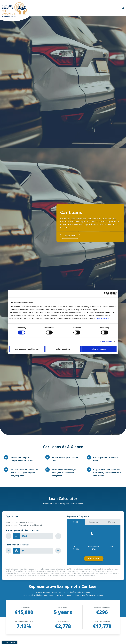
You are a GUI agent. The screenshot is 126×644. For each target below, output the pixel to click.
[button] (123, 8)
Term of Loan (17, 545)
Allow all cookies (99, 349)
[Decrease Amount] (8, 536)
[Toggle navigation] (77, 9)
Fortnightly (94, 522)
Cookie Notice (102, 318)
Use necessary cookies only (27, 349)
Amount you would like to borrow (22, 530)
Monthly (112, 522)
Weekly (76, 522)
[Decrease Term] (8, 551)
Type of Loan (12, 516)
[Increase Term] (58, 551)
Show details (106, 342)
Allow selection (63, 349)
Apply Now (70, 236)
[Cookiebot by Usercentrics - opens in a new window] (106, 294)
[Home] (14, 9)
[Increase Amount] (58, 536)
